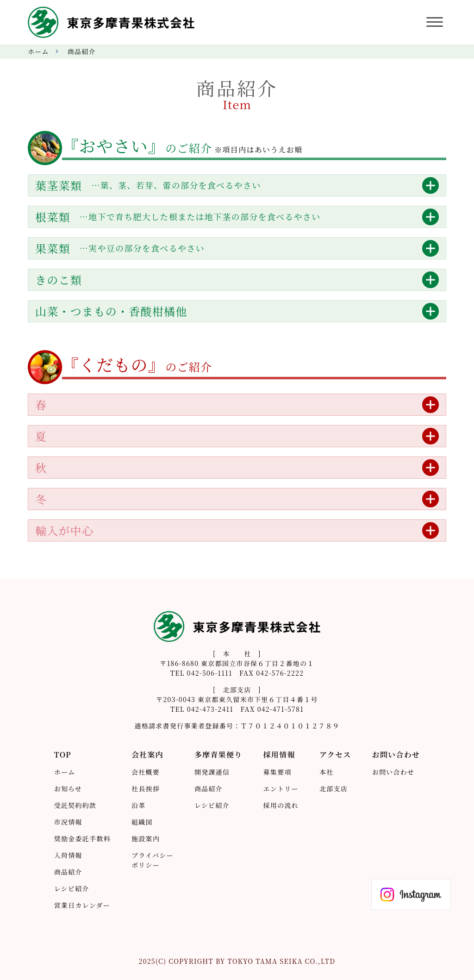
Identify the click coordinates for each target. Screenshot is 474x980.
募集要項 (278, 772)
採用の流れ (281, 805)
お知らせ (68, 789)
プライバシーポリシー (153, 860)
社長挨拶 (146, 789)
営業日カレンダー (82, 905)
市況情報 (68, 822)
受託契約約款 (75, 805)
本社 (327, 772)
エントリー (281, 789)
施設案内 (146, 838)
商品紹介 (68, 872)
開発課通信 (212, 772)
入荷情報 (68, 855)
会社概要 (146, 772)
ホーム (38, 51)
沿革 (139, 805)
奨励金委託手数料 (82, 838)
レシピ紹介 (72, 888)
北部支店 (334, 789)
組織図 (142, 822)
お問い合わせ (393, 772)
